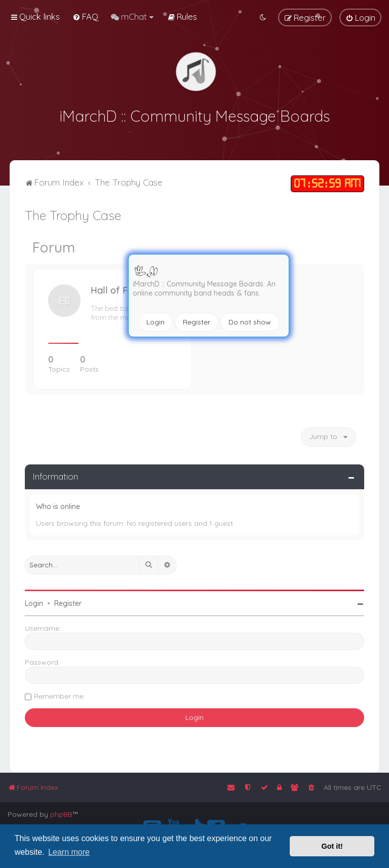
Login (155, 322)
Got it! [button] (332, 846)
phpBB (61, 814)
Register (197, 322)
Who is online (58, 505)
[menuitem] (85, 16)
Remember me (59, 695)
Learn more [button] (69, 852)
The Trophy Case (73, 214)
